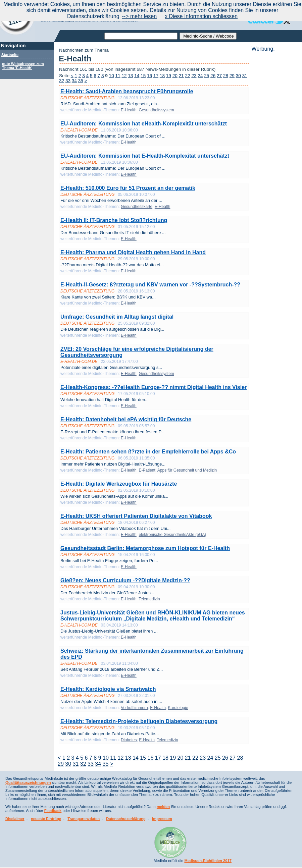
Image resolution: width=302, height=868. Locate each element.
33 (68, 81)
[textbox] (141, 36)
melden (163, 807)
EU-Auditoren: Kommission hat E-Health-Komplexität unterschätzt (145, 156)
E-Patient (147, 470)
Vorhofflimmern (134, 708)
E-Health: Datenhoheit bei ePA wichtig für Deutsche (126, 419)
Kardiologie (178, 708)
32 (62, 81)
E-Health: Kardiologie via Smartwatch (108, 689)
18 (162, 76)
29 (232, 76)
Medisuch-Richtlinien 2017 (208, 861)
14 (137, 76)
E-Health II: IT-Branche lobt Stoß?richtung (114, 220)
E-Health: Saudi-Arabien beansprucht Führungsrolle (127, 91)
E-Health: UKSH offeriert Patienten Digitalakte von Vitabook (136, 516)
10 (112, 76)
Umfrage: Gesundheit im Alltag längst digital (117, 317)
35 (81, 81)
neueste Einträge (46, 819)
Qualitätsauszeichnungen (28, 782)
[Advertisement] (275, 153)
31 (245, 76)
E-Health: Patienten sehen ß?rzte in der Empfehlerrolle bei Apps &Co (148, 452)
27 (219, 76)
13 (130, 76)
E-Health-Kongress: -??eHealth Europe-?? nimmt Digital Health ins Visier (154, 387)
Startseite (10, 55)
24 (200, 76)
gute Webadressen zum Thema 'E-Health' (23, 66)
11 (118, 76)
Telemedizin (149, 599)
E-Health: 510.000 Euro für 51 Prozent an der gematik (128, 188)
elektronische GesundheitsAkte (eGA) (172, 535)
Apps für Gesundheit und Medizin (187, 470)
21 (181, 76)
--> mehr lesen (140, 16)
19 (169, 76)
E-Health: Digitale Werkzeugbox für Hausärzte (119, 484)
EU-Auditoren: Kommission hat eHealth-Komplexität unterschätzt (144, 124)
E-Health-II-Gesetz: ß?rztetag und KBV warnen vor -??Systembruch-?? (150, 285)
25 (207, 76)
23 (194, 76)
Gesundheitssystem (156, 110)
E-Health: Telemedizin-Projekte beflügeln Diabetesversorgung (139, 721)
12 (124, 76)
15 (143, 76)
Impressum (162, 819)
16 (149, 76)
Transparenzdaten (84, 819)
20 (175, 76)
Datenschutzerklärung (126, 819)
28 (226, 76)
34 (74, 81)
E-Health (129, 110)
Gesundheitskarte (137, 207)
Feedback (53, 811)
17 (156, 76)
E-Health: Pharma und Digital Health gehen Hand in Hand (133, 252)
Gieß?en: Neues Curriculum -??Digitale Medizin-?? (125, 580)
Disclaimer (15, 819)
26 (213, 76)
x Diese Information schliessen (201, 16)
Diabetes (129, 740)
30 (238, 76)
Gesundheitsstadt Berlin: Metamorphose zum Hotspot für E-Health (145, 548)
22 (187, 76)
